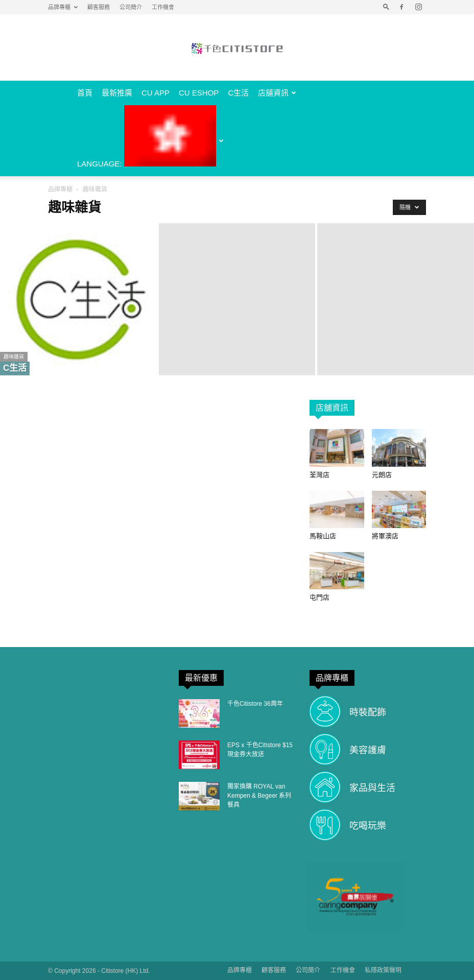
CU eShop (199, 93)
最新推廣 (117, 93)
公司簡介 (131, 7)
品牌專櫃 (63, 7)
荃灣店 (319, 475)
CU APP (156, 93)
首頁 (85, 93)
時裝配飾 (368, 712)
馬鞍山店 (323, 536)
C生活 (238, 93)
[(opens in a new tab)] (199, 713)
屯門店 (319, 597)
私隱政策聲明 (383, 970)
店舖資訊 (277, 93)
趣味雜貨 (14, 357)
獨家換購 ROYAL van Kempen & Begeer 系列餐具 (259, 796)
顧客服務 (99, 7)
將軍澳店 (385, 536)
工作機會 (163, 7)
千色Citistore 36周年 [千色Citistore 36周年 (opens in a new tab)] (255, 704)
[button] (386, 7)
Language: (150, 137)
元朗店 (382, 475)
